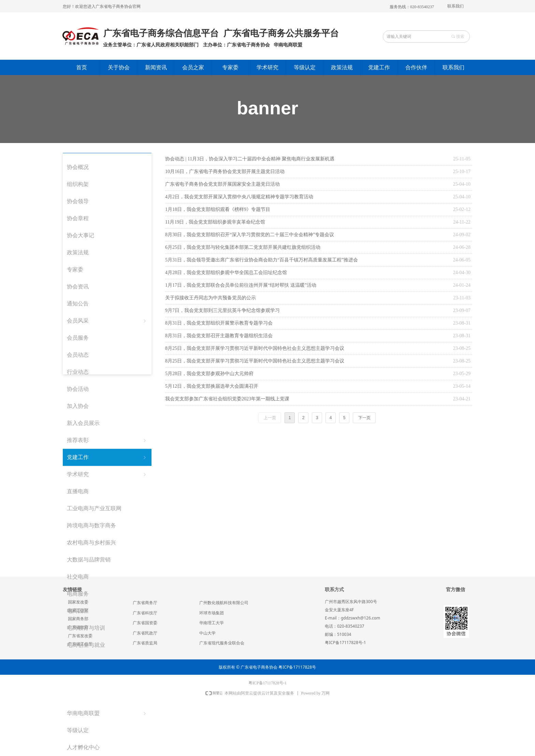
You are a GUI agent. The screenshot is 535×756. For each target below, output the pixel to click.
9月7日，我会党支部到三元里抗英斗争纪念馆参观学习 (222, 310)
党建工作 (107, 457)
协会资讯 (78, 287)
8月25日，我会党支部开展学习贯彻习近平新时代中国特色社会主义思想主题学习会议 (255, 348)
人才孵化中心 (83, 747)
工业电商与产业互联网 (94, 508)
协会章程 (78, 218)
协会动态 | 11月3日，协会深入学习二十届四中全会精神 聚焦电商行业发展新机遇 (250, 159)
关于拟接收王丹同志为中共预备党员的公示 (211, 298)
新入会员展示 (83, 423)
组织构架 (78, 184)
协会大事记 (81, 235)
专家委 (75, 269)
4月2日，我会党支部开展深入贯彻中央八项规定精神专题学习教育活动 (239, 197)
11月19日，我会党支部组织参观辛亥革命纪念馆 (215, 222)
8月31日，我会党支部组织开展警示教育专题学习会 (219, 323)
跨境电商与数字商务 (91, 525)
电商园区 (78, 611)
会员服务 (78, 338)
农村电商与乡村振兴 (91, 543)
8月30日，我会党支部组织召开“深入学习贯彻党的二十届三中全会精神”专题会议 (250, 235)
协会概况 (78, 167)
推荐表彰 (107, 440)
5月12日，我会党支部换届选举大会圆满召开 (212, 386)
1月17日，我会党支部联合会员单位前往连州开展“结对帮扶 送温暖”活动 (241, 285)
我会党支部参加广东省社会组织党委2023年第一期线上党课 (227, 399)
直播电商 (78, 491)
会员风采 (107, 321)
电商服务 (78, 594)
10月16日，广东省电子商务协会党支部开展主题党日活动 (225, 172)
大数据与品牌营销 (89, 560)
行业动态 (78, 372)
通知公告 (78, 304)
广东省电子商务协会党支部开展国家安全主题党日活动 (222, 184)
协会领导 (78, 201)
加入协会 (78, 406)
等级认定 (78, 730)
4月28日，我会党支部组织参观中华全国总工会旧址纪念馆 (226, 273)
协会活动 (78, 389)
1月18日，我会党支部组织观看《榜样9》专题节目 (218, 209)
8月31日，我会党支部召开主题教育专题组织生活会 (219, 336)
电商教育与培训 (86, 628)
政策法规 (78, 252)
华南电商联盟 (107, 713)
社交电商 (78, 577)
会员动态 (78, 355)
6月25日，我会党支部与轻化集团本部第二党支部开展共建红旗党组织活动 (243, 247)
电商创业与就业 (86, 645)
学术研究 (107, 474)
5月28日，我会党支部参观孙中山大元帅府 (209, 374)
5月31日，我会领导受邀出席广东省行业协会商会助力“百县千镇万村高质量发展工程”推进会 (262, 260)
